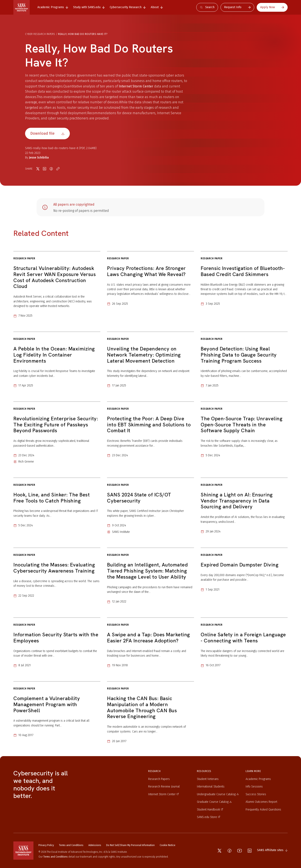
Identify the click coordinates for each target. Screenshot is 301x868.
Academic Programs (258, 779)
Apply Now (272, 7)
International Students (211, 787)
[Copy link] (58, 169)
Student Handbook (210, 810)
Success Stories (256, 794)
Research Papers (159, 779)
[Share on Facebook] (51, 169)
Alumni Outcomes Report (261, 802)
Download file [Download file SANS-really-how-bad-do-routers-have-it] (47, 133)
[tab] (53, 7)
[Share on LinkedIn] (45, 169)
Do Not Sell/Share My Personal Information (130, 845)
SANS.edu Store (209, 817)
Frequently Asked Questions (263, 810)
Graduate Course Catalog (214, 802)
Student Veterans (208, 779)
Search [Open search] (207, 7)
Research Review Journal (164, 787)
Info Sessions (254, 787)
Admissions (95, 845)
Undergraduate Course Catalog (218, 794)
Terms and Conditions (71, 845)
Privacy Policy (46, 845)
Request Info (237, 7)
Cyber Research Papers (40, 34)
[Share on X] (38, 169)
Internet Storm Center (136, 86)
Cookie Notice (168, 845)
